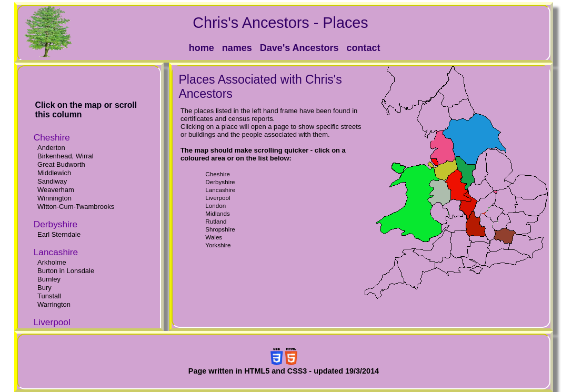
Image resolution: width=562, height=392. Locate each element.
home (202, 48)
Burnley (49, 279)
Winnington (54, 198)
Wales (214, 237)
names (237, 48)
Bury (44, 288)
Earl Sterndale (59, 234)
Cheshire (218, 174)
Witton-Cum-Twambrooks (76, 207)
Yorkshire (218, 245)
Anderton (51, 148)
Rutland (216, 221)
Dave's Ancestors (299, 48)
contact (364, 48)
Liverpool (218, 198)
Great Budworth (61, 164)
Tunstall (49, 296)
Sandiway (52, 181)
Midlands (218, 213)
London (215, 205)
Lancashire (220, 190)
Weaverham (56, 190)
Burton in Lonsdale (66, 271)
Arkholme (52, 262)
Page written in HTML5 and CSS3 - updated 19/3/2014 (284, 371)
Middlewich (54, 173)
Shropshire (220, 229)
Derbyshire (220, 182)
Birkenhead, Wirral (66, 156)
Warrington (54, 304)
